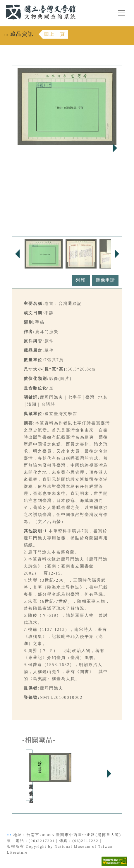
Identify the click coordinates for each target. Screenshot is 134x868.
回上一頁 (55, 34)
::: (2, 3)
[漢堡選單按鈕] (121, 13)
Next (115, 148)
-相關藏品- (39, 740)
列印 (81, 280)
